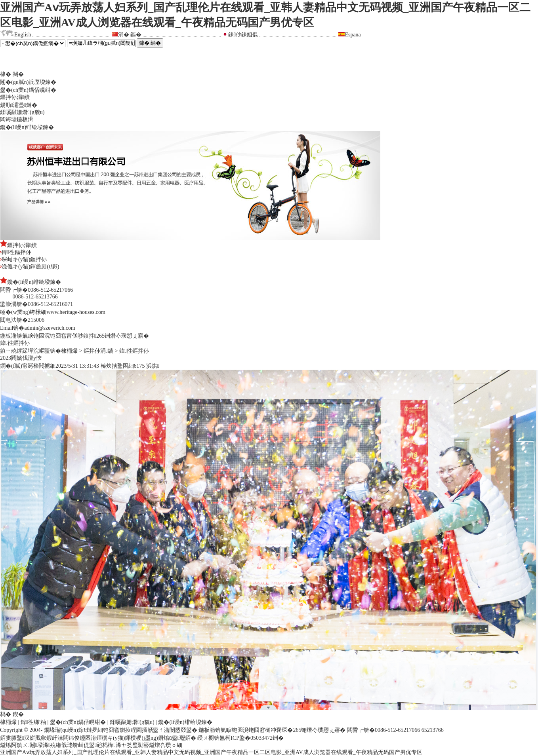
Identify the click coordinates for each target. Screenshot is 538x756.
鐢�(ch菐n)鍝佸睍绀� (28, 90)
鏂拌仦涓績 (15, 97)
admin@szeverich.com (50, 328)
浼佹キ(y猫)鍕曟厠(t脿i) (30, 267)
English (23, 35)
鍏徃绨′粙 (33, 722)
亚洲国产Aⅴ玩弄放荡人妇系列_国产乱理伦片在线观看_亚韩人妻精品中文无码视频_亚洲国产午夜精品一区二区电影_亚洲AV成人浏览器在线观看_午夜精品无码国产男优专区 (211, 752)
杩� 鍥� (12, 714)
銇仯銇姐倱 (243, 35)
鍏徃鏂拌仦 (16, 252)
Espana (353, 35)
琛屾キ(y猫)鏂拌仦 (23, 259)
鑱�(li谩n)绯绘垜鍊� (27, 127)
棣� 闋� (12, 74)
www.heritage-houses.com (76, 312)
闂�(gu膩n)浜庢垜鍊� (28, 82)
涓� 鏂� (130, 35)
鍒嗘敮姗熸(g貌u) (22, 112)
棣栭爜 (69, 351)
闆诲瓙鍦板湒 (17, 119)
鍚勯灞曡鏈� (19, 105)
